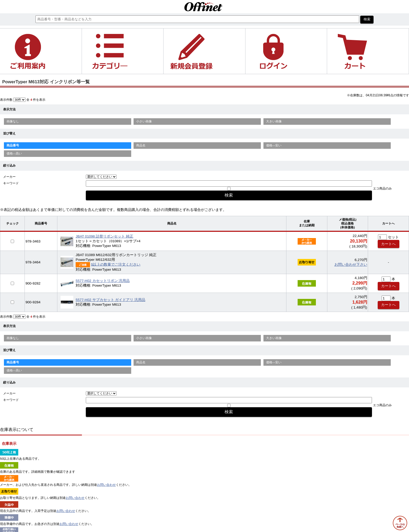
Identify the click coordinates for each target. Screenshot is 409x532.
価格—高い (14, 153)
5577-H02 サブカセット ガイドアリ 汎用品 (110, 300)
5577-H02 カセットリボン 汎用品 (103, 281)
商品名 (141, 145)
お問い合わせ (106, 485)
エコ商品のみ (382, 188)
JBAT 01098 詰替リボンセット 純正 (104, 236)
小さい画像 (144, 121)
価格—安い (274, 145)
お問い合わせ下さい (351, 265)
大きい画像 (274, 121)
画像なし (13, 121)
